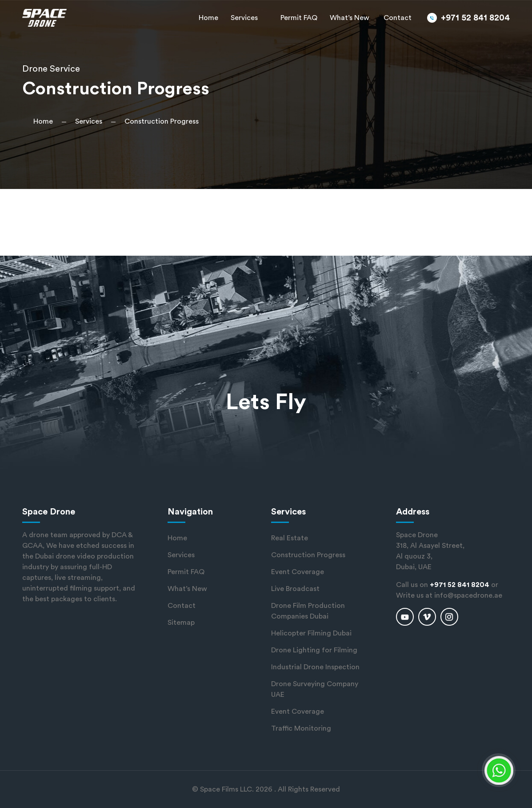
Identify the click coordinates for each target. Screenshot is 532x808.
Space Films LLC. (227, 789)
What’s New (350, 18)
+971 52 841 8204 (475, 18)
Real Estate (290, 538)
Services (244, 18)
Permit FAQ (299, 18)
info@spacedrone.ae (468, 595)
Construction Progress (308, 555)
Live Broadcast (295, 589)
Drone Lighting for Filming (314, 650)
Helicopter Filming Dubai (311, 633)
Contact (398, 18)
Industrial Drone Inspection (315, 667)
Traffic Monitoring (301, 728)
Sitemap (181, 623)
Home (208, 18)
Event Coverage (298, 572)
